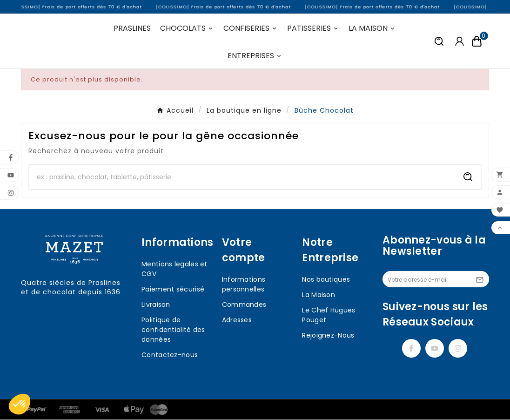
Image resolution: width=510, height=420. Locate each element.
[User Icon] (460, 42)
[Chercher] (242, 177)
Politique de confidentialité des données (173, 330)
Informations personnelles (244, 285)
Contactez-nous (170, 355)
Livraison (156, 305)
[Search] (468, 177)
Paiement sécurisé (173, 290)
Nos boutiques (326, 280)
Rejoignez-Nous (328, 336)
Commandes (244, 305)
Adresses (237, 320)
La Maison (319, 295)
